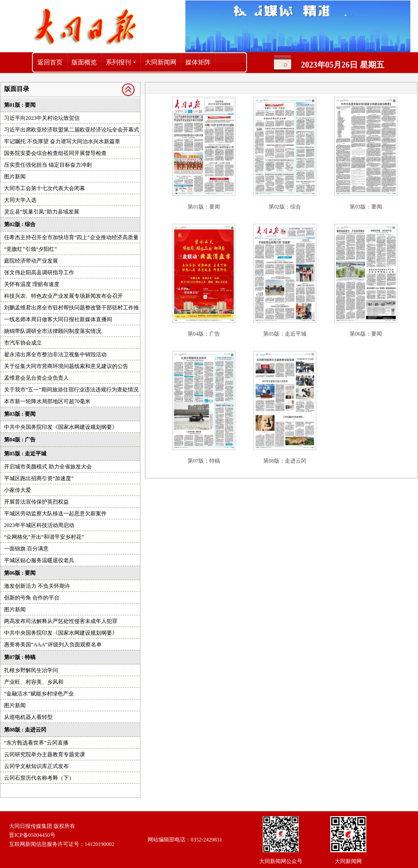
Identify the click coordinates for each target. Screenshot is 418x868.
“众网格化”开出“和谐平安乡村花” (44, 537)
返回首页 (50, 62)
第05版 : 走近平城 (25, 454)
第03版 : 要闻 (20, 414)
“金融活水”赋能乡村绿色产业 (39, 694)
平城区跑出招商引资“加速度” (39, 478)
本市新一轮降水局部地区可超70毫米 (47, 401)
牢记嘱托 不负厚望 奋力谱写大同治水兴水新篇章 (62, 141)
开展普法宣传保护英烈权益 (36, 502)
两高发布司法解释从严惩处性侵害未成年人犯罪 (61, 621)
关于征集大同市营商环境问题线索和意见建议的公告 (66, 366)
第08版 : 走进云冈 (25, 730)
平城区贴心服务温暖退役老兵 (39, 560)
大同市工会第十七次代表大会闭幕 (45, 188)
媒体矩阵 (198, 62)
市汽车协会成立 (23, 343)
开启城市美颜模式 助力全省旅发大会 (48, 467)
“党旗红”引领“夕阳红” (30, 249)
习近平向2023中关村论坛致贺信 (42, 118)
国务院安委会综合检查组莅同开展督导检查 (55, 153)
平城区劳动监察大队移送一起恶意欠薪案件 (55, 514)
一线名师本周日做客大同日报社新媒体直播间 (58, 319)
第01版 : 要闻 (20, 105)
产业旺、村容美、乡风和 (34, 682)
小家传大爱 (18, 490)
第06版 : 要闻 (20, 573)
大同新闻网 (161, 62)
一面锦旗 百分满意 (26, 549)
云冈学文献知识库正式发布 (36, 766)
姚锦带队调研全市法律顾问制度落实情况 (53, 331)
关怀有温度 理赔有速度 (32, 284)
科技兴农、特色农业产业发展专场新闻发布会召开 (63, 296)
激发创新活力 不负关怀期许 (37, 586)
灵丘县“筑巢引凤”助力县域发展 (42, 212)
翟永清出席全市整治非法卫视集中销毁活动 (55, 354)
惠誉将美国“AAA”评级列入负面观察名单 (53, 645)
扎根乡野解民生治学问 (31, 670)
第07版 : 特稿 (20, 657)
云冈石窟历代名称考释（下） (39, 778)
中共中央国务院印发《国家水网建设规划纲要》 (61, 427)
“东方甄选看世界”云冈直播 (36, 743)
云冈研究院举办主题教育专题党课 (45, 754)
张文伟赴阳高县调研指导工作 (39, 273)
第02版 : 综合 (20, 224)
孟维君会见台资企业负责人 (36, 378)
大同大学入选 (20, 200)
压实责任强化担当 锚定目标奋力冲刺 (48, 165)
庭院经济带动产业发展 (31, 261)
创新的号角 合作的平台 (32, 598)
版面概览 (84, 62)
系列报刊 (118, 62)
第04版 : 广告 (20, 440)
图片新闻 (15, 177)
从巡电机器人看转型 (28, 717)
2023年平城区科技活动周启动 (39, 525)
